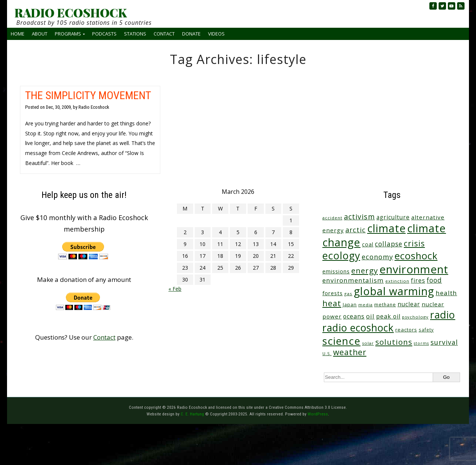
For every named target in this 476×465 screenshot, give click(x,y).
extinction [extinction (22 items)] (397, 281)
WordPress (318, 414)
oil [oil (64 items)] (370, 316)
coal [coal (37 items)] (368, 244)
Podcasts (104, 34)
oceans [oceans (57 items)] (354, 316)
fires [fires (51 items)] (418, 280)
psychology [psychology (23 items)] (415, 317)
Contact (164, 34)
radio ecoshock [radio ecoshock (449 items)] (358, 328)
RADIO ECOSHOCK (71, 13)
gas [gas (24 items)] (348, 294)
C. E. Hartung (192, 414)
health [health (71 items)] (446, 293)
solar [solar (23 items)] (368, 343)
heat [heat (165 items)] (332, 303)
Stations (135, 34)
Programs (68, 34)
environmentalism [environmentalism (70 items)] (353, 280)
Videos (216, 34)
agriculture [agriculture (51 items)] (393, 217)
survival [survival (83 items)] (444, 342)
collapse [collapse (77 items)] (389, 244)
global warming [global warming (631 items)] (394, 291)
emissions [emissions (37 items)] (336, 271)
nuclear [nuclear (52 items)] (409, 304)
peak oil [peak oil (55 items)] (388, 316)
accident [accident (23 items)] (332, 218)
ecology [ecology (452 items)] (341, 255)
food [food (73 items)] (434, 280)
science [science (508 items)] (341, 341)
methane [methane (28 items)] (385, 305)
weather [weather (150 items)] (350, 352)
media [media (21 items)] (366, 305)
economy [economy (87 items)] (377, 257)
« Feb (175, 289)
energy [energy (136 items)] (365, 270)
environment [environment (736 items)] (414, 269)
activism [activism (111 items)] (359, 217)
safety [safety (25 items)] (426, 330)
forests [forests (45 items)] (333, 293)
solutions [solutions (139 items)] (394, 342)
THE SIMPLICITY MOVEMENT (88, 95)
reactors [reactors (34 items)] (406, 330)
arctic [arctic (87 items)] (356, 230)
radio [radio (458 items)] (443, 315)
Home (18, 34)
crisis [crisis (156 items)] (414, 243)
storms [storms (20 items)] (421, 343)
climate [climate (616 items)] (386, 228)
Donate (191, 34)
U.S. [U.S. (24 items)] (327, 353)
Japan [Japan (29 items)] (350, 305)
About (40, 34)
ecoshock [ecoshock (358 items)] (416, 256)
